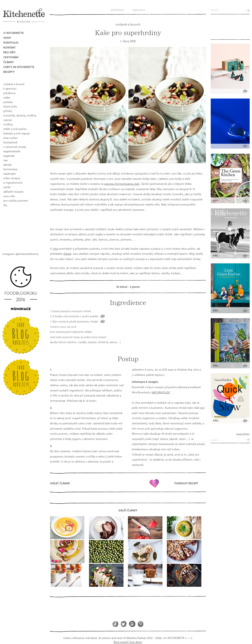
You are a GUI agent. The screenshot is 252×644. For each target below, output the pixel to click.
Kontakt (9, 47)
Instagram (132, 624)
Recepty (9, 72)
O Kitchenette (14, 33)
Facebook (115, 624)
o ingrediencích (13, 183)
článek (67, 254)
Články (8, 62)
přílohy (8, 111)
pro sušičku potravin (16, 200)
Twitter (124, 624)
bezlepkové (10, 142)
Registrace (139, 10)
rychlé (7, 187)
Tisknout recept (186, 483)
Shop (7, 38)
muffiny (8, 124)
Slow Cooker (11, 138)
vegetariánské (12, 151)
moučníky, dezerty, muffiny (20, 115)
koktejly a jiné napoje (17, 133)
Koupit (102, 316)
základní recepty (13, 192)
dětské (7, 165)
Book (22, 226)
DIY (5, 205)
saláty (7, 97)
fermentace (10, 169)
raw (5, 160)
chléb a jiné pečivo (15, 129)
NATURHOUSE (161, 392)
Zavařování (10, 174)
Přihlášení (117, 10)
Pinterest (141, 624)
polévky (8, 102)
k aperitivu (10, 89)
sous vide (9, 196)
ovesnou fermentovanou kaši (122, 184)
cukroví (8, 120)
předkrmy (9, 93)
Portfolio (11, 43)
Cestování (11, 57)
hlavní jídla (10, 106)
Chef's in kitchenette (19, 67)
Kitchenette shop (230, 29)
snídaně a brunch (14, 84)
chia (56, 249)
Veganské (9, 156)
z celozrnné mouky (15, 147)
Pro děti (9, 52)
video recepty (12, 178)
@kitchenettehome (27, 254)
